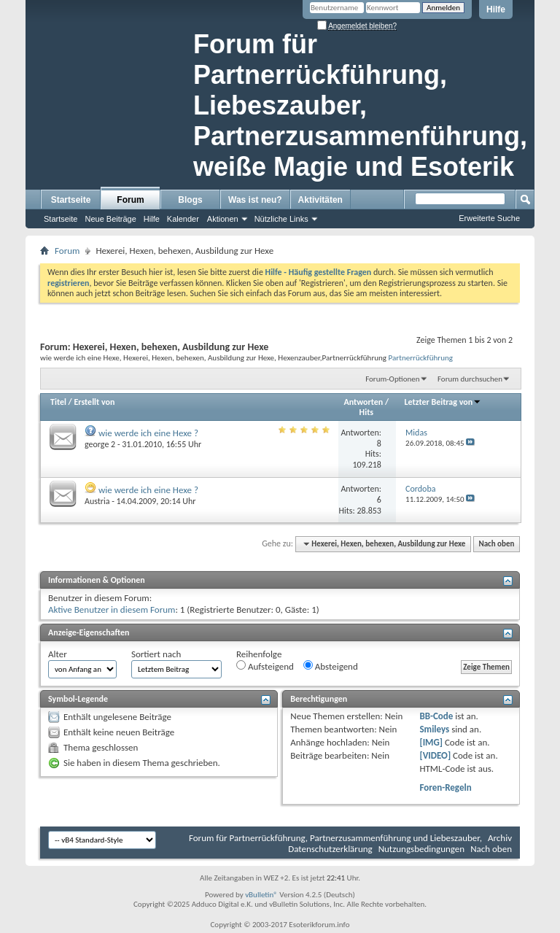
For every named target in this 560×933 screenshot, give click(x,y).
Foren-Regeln (445, 787)
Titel (58, 402)
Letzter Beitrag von (443, 402)
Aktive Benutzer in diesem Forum (112, 609)
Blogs (190, 200)
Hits (366, 412)
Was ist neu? (255, 200)
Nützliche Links (281, 219)
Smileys (434, 729)
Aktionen (223, 219)
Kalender (183, 219)
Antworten (364, 402)
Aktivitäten (320, 200)
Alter (58, 654)
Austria (97, 501)
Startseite (71, 200)
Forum (130, 200)
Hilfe (496, 9)
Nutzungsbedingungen (422, 849)
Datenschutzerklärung (330, 849)
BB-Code (436, 716)
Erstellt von (94, 402)
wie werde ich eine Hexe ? (148, 433)
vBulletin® (261, 895)
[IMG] (431, 742)
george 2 (100, 444)
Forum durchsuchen (470, 379)
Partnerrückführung (421, 357)
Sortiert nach (156, 654)
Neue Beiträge (110, 219)
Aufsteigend (265, 666)
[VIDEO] (435, 755)
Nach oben (496, 544)
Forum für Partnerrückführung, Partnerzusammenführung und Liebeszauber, (335, 838)
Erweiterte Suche (489, 218)
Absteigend (331, 666)
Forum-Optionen (392, 379)
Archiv (500, 838)
